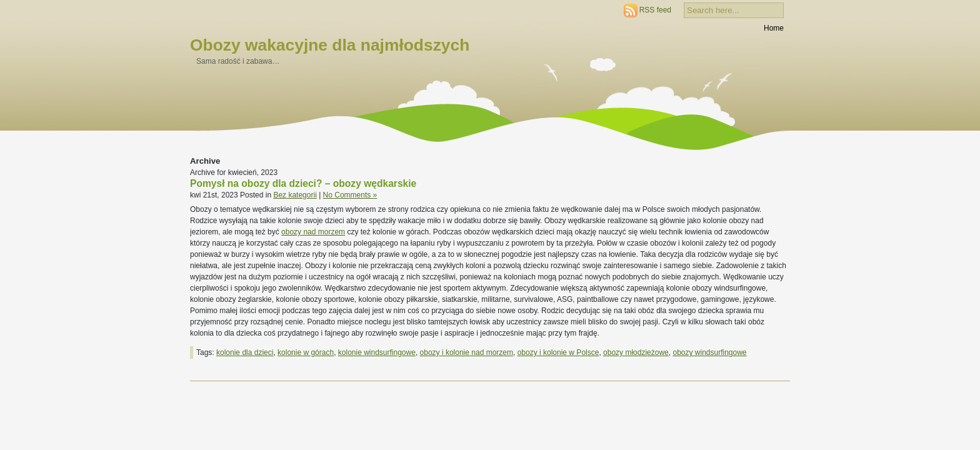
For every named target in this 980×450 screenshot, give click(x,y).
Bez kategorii (295, 195)
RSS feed (655, 10)
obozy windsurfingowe (709, 352)
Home (774, 28)
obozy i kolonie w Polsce (558, 352)
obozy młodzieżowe (636, 352)
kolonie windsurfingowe (377, 352)
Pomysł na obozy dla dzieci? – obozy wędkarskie (303, 183)
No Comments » (350, 195)
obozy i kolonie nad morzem (467, 352)
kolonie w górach (306, 352)
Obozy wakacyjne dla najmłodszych (330, 45)
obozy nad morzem (313, 232)
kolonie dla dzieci (245, 352)
